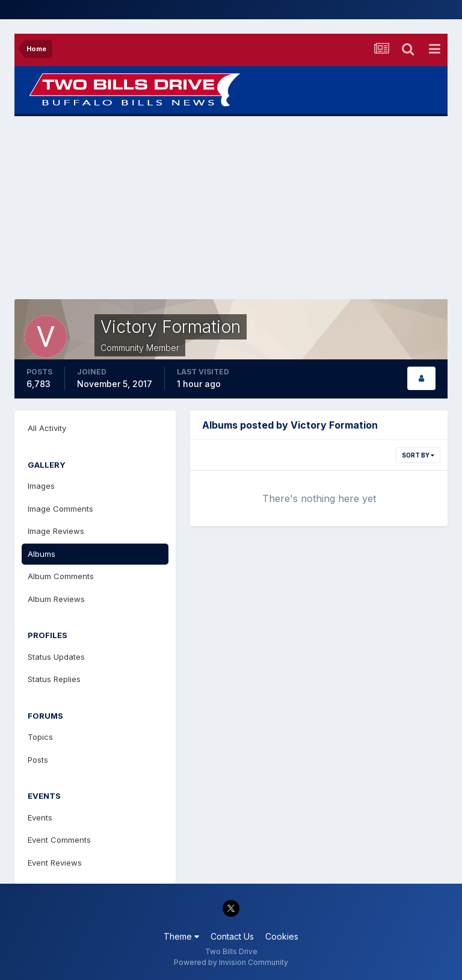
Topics (40, 737)
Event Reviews (55, 863)
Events (40, 817)
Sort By (418, 455)
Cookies (282, 936)
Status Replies (54, 679)
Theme (181, 936)
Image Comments (60, 509)
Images (41, 486)
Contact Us (232, 936)
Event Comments (59, 840)
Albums (42, 554)
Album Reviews (56, 599)
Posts (38, 760)
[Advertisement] (231, 208)
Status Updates (56, 657)
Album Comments (61, 576)
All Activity (47, 428)
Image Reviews (56, 531)
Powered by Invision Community (231, 962)
